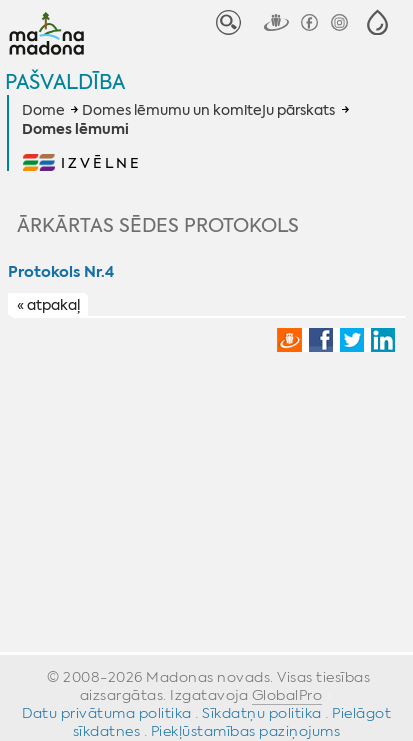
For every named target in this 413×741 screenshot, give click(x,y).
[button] (377, 22)
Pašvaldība (65, 81)
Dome (43, 110)
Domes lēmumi (75, 130)
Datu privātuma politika (107, 713)
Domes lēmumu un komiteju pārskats (208, 110)
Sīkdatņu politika (262, 713)
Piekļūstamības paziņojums (246, 731)
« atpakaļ (48, 306)
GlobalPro (287, 695)
